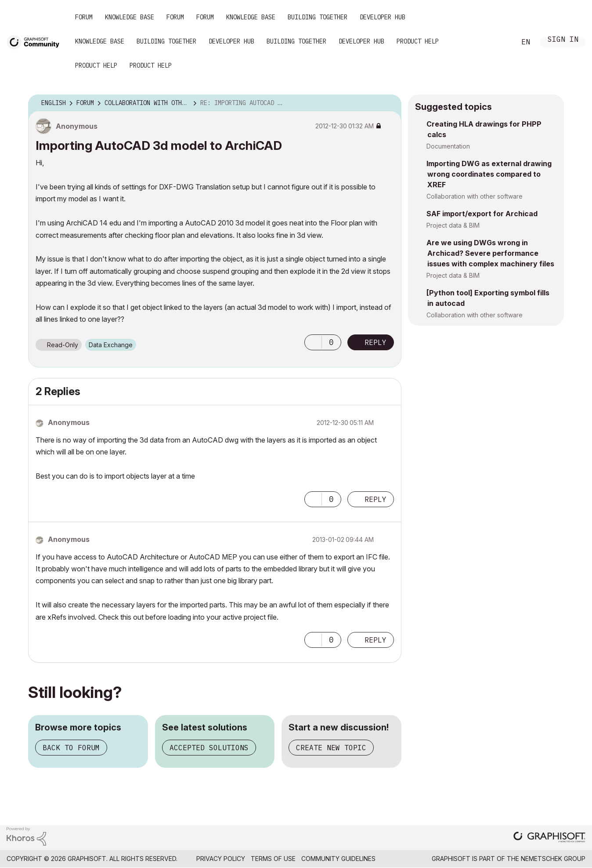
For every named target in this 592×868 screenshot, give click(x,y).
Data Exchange (111, 345)
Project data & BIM (453, 225)
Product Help (418, 41)
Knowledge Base (130, 17)
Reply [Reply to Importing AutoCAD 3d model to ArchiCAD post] (375, 342)
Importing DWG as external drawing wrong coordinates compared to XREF (489, 174)
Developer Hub (383, 17)
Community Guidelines (338, 859)
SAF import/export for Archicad (482, 214)
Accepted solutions (209, 748)
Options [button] (389, 103)
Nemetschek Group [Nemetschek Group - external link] (553, 859)
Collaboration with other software (475, 196)
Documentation (448, 146)
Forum (84, 17)
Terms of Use (273, 859)
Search (499, 42)
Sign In (563, 40)
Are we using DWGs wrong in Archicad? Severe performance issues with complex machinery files (490, 253)
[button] (313, 342)
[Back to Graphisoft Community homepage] (36, 41)
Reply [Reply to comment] (375, 499)
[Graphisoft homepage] (549, 838)
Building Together (318, 17)
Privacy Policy (221, 859)
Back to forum (71, 748)
